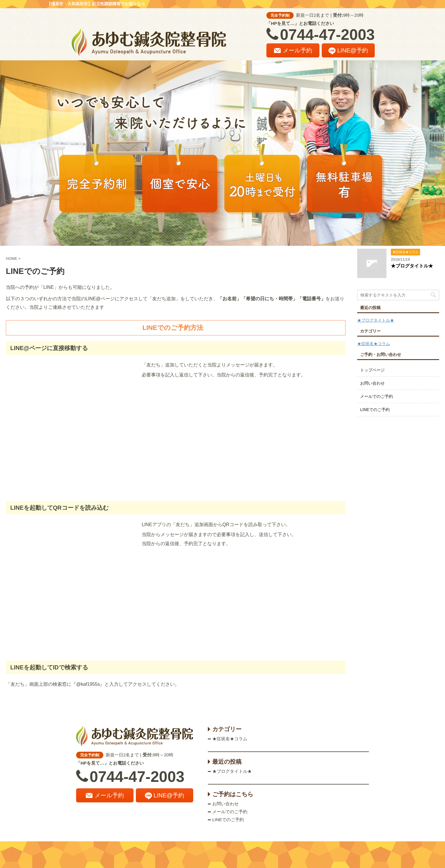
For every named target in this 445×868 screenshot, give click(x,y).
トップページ (372, 370)
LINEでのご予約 (375, 410)
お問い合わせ (372, 383)
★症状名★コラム (374, 344)
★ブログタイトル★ (412, 266)
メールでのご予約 (376, 396)
